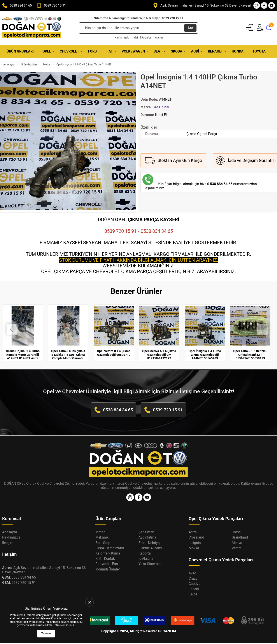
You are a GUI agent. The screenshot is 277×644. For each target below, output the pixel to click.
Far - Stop (103, 537)
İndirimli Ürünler (141, 38)
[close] (89, 602)
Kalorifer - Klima (108, 548)
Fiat (109, 51)
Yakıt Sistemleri (150, 559)
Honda (238, 51)
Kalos (193, 589)
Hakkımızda (122, 38)
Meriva (237, 537)
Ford (92, 51)
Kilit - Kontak (105, 553)
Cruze (193, 573)
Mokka (194, 543)
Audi (195, 51)
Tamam (46, 633)
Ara (190, 28)
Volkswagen (133, 51)
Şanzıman (146, 527)
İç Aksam (146, 553)
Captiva (195, 578)
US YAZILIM (167, 626)
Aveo (192, 568)
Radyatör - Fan (107, 559)
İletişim (158, 38)
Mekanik (102, 532)
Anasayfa (9, 65)
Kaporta (145, 548)
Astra (193, 527)
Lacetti (194, 584)
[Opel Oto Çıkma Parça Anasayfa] (32, 28)
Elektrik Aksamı (150, 543)
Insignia (195, 537)
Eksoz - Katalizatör (110, 543)
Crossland (196, 532)
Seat (158, 51)
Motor (47, 65)
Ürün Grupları (20, 51)
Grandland (240, 532)
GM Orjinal (161, 107)
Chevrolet (69, 51)
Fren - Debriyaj (150, 537)
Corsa (236, 527)
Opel (47, 51)
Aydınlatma (147, 532)
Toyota (259, 51)
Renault (215, 51)
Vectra (237, 543)
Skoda (177, 51)
